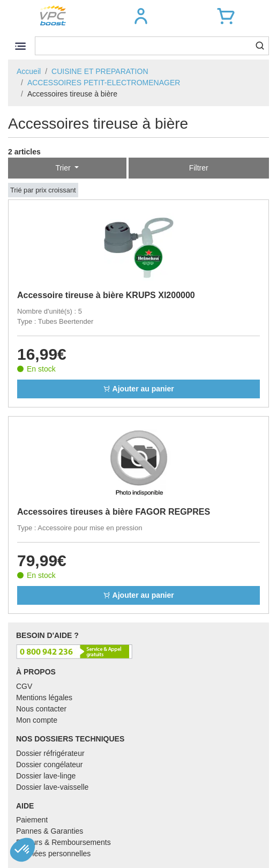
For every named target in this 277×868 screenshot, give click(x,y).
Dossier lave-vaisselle (52, 787)
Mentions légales (44, 698)
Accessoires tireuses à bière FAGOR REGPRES (114, 512)
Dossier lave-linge (46, 776)
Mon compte (37, 720)
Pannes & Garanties (50, 831)
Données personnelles (53, 854)
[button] (141, 16)
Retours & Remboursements (63, 842)
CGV (24, 686)
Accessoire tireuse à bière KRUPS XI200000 (106, 295)
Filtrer (199, 168)
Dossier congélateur (50, 765)
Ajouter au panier (138, 389)
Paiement (32, 820)
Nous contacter (41, 709)
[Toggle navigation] (20, 46)
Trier (64, 168)
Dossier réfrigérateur (50, 753)
